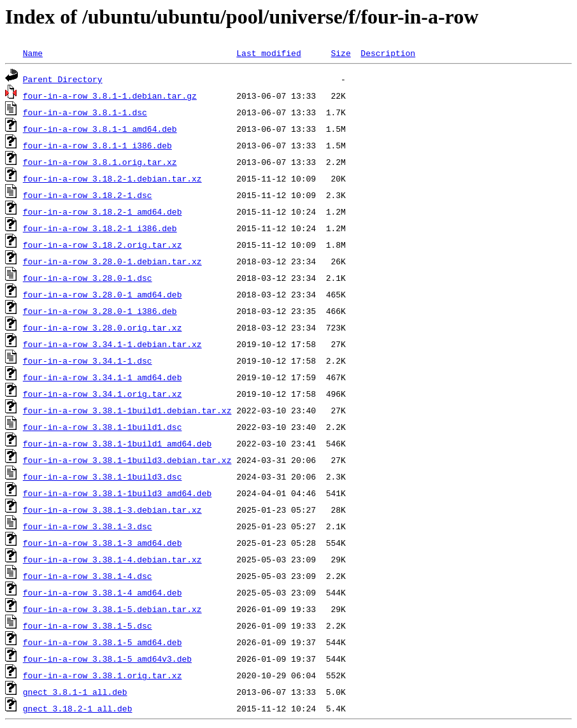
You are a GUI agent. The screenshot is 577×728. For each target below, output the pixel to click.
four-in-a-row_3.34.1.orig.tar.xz (103, 394)
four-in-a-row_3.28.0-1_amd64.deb (103, 294)
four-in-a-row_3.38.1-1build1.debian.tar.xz (127, 410)
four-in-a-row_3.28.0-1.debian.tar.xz (112, 261)
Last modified (268, 53)
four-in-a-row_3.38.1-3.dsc (88, 526)
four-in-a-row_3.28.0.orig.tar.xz (103, 327)
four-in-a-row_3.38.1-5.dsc (88, 625)
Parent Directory (63, 79)
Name (33, 53)
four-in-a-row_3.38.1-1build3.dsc (103, 476)
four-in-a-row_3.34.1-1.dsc (88, 360)
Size (340, 53)
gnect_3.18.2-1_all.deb (78, 708)
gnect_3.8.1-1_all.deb (75, 692)
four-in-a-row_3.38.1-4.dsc (88, 576)
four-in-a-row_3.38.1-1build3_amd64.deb (117, 493)
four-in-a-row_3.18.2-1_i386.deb (100, 228)
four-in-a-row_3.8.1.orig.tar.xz (100, 162)
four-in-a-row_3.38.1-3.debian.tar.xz (112, 510)
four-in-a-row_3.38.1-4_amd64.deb (103, 592)
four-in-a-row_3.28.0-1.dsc (88, 278)
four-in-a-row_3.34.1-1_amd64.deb (103, 377)
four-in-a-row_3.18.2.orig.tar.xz (103, 245)
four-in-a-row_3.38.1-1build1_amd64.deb (117, 443)
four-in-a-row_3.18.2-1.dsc (88, 195)
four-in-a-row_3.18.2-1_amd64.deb (103, 211)
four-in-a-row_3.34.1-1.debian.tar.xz (112, 344)
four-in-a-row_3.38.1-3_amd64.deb (103, 543)
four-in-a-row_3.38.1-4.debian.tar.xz (112, 559)
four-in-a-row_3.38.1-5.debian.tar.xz (112, 609)
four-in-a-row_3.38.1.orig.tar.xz (103, 675)
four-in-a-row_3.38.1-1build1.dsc (103, 427)
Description (388, 53)
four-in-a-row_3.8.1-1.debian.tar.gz (110, 96)
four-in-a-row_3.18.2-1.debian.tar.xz (112, 178)
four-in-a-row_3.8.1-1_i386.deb (97, 145)
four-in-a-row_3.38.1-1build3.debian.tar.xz (127, 460)
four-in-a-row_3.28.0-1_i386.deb (100, 311)
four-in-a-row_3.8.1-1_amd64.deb (100, 129)
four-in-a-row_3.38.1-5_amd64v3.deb (107, 659)
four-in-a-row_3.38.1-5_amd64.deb (103, 642)
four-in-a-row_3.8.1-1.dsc (85, 112)
